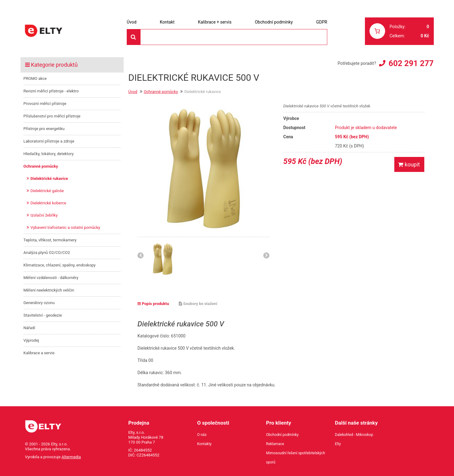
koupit (409, 164)
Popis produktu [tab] (153, 304)
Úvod (132, 22)
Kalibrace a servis (39, 353)
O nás (202, 435)
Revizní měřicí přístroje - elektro (51, 91)
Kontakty (204, 444)
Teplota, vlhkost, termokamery (50, 240)
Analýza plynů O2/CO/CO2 (47, 253)
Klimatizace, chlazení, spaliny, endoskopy (60, 265)
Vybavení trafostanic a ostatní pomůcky (66, 227)
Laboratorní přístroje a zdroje (49, 141)
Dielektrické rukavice (49, 179)
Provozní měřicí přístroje (45, 104)
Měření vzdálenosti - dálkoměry (51, 278)
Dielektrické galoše (47, 191)
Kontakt (167, 22)
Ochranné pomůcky (41, 166)
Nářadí (29, 328)
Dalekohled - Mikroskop (354, 435)
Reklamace (275, 444)
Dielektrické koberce (49, 203)
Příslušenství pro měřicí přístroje (52, 116)
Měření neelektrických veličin (49, 290)
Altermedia (71, 457)
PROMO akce (35, 78)
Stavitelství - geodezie (43, 315)
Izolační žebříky (44, 215)
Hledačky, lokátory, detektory (49, 154)
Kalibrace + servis (215, 22)
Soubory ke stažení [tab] (198, 304)
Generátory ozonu (39, 303)
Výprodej (31, 340)
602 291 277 (411, 63)
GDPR (322, 22)
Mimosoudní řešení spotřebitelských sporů (296, 458)
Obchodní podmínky (274, 22)
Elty (338, 444)
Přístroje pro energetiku (44, 129)
